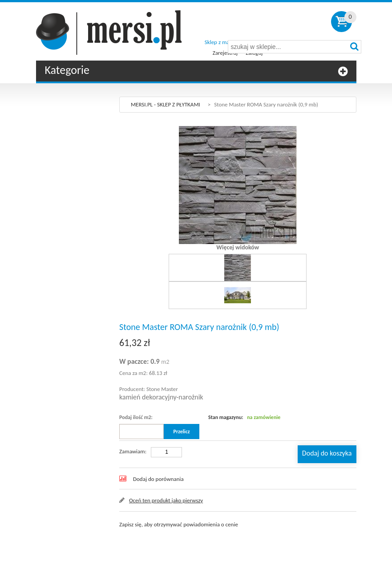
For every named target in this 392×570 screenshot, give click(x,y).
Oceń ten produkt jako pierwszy (166, 500)
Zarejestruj (225, 53)
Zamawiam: (133, 451)
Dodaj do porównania (158, 479)
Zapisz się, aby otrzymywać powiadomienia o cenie (179, 524)
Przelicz (182, 432)
